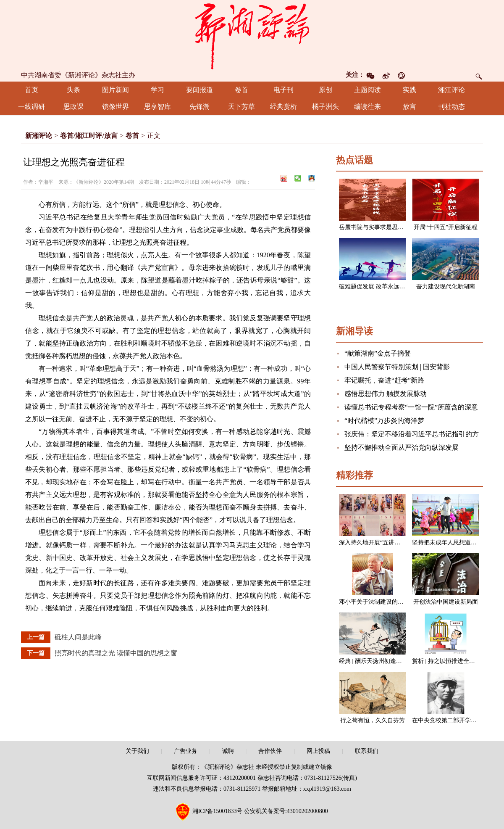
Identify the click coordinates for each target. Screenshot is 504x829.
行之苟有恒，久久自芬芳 (373, 720)
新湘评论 (39, 136)
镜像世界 (115, 107)
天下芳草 (241, 107)
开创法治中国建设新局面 (446, 602)
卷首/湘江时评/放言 (89, 136)
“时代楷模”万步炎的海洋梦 (384, 421)
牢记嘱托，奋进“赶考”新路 (384, 380)
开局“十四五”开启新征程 (446, 227)
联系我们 (367, 751)
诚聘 (228, 751)
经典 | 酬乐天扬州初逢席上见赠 (379, 661)
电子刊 (283, 90)
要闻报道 (199, 90)
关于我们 (137, 751)
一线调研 (31, 107)
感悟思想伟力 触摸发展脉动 (386, 394)
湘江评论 (451, 90)
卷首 (241, 90)
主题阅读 (367, 90)
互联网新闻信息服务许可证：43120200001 (201, 778)
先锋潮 (199, 107)
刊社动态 (451, 107)
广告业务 (186, 751)
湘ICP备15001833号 (218, 811)
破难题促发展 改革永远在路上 (378, 286)
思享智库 (157, 107)
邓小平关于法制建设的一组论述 (380, 602)
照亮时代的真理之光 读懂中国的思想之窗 (116, 653)
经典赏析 (283, 107)
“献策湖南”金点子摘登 (378, 353)
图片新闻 (115, 90)
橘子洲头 (325, 107)
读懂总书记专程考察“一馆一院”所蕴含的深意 (411, 407)
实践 (409, 90)
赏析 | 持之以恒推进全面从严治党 (455, 661)
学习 (157, 90)
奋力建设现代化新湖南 (446, 286)
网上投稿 (318, 751)
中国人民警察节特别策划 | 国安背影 (397, 367)
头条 (73, 90)
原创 (325, 90)
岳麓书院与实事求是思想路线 (377, 227)
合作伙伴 (270, 751)
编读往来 (367, 107)
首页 (31, 90)
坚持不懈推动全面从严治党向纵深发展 (402, 448)
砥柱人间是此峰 (78, 637)
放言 (409, 107)
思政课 (73, 107)
